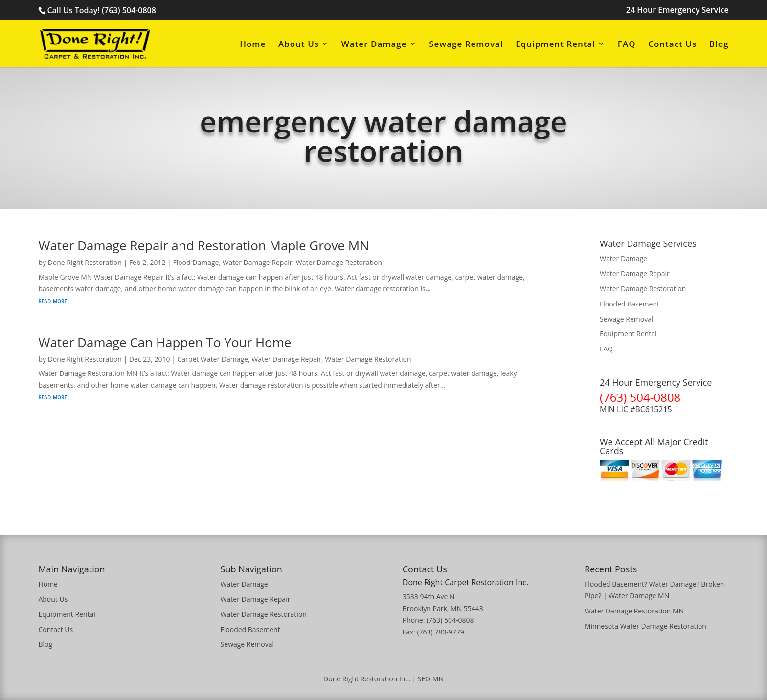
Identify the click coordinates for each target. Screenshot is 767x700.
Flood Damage (196, 262)
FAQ (627, 44)
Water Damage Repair (258, 262)
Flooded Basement (630, 304)
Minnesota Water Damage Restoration (645, 626)
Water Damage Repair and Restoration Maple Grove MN (203, 245)
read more (53, 300)
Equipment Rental (555, 44)
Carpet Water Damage (213, 359)
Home (253, 44)
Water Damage (374, 44)
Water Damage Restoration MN (634, 611)
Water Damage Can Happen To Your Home (165, 342)
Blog (719, 44)
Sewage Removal (466, 44)
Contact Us (672, 44)
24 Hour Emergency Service (677, 11)
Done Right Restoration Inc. (367, 679)
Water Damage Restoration (339, 262)
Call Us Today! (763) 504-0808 (101, 10)
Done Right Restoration (85, 262)
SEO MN (431, 679)
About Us (299, 44)
